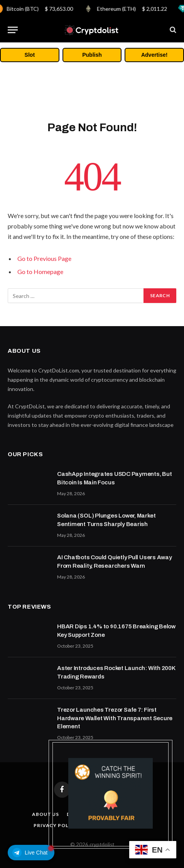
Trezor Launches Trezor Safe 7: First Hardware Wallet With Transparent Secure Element (115, 718)
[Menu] (13, 30)
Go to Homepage (40, 272)
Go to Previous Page (44, 258)
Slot (30, 55)
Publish (92, 55)
